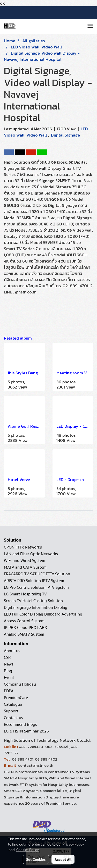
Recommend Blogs (20, 724)
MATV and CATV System (25, 567)
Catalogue (13, 704)
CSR (7, 658)
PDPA (9, 691)
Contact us (13, 718)
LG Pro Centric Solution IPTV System (36, 587)
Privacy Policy (73, 844)
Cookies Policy (27, 849)
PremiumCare (16, 698)
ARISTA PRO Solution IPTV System (34, 581)
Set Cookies (36, 859)
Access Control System (24, 621)
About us (12, 651)
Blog (8, 671)
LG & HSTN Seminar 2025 (26, 731)
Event (9, 678)
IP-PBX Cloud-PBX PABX (25, 628)
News (9, 664)
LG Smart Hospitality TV (25, 594)
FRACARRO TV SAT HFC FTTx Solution (37, 574)
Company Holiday (20, 684)
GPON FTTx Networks (23, 547)
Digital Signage (65, 135)
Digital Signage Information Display (36, 608)
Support (11, 711)
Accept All (63, 859)
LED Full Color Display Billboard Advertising (43, 614)
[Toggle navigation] (90, 26)
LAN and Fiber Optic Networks (31, 554)
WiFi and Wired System (25, 561)
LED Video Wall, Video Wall (46, 132)
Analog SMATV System (24, 634)
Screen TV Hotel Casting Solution (33, 601)
